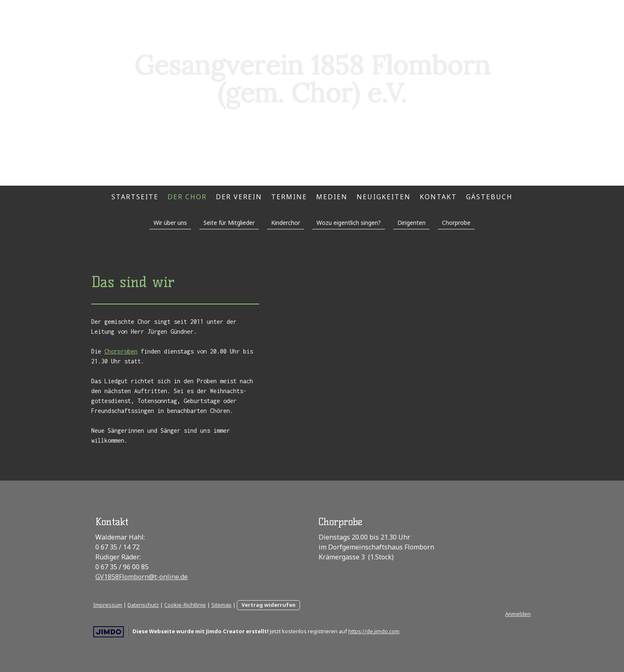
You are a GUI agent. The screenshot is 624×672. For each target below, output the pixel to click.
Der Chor (187, 197)
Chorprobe (456, 223)
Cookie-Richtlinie (185, 605)
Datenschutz (143, 605)
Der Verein (239, 197)
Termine (289, 197)
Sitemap (221, 605)
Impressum (108, 605)
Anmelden (518, 614)
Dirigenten (411, 223)
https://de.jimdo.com (374, 631)
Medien (332, 197)
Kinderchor (286, 223)
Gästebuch (489, 197)
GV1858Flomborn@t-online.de (142, 577)
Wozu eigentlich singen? (349, 223)
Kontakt (438, 197)
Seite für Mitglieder (229, 223)
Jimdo (109, 632)
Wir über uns (170, 223)
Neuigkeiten (384, 197)
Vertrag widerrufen (268, 605)
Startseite (135, 197)
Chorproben (121, 351)
